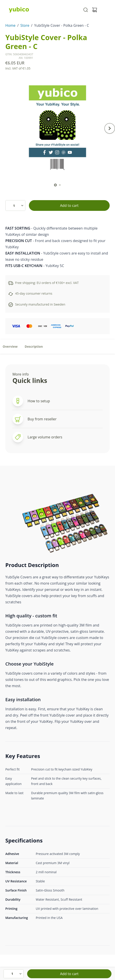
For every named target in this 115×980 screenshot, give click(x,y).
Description (34, 346)
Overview (10, 346)
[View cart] (95, 10)
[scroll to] (55, 185)
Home (10, 25)
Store (25, 25)
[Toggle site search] (86, 10)
